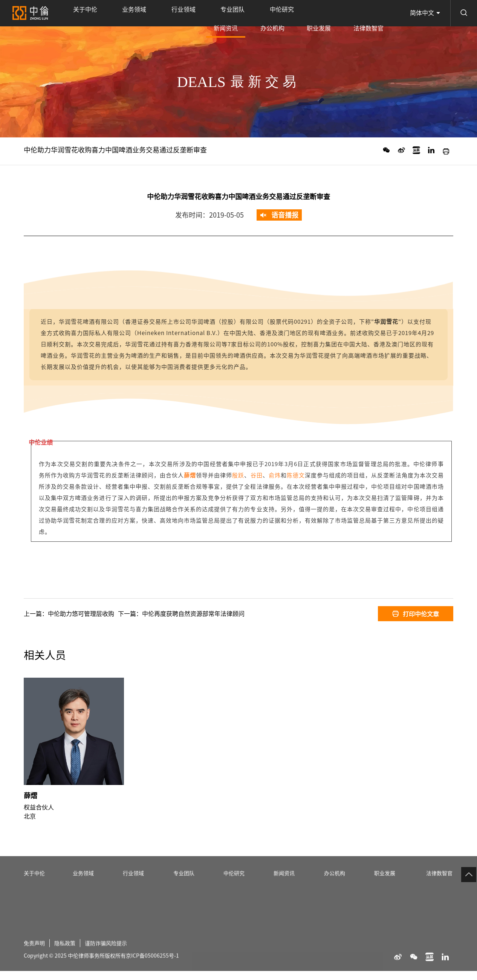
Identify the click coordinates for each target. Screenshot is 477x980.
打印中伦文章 (416, 614)
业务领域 (112, 13)
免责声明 (36, 968)
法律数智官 (376, 13)
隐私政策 (69, 968)
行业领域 (146, 13)
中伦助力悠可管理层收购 (81, 614)
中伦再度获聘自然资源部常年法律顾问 (193, 614)
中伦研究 (214, 13)
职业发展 (341, 13)
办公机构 (310, 13)
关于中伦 (78, 13)
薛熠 (31, 814)
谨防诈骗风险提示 (115, 968)
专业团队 (180, 13)
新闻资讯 (278, 18)
